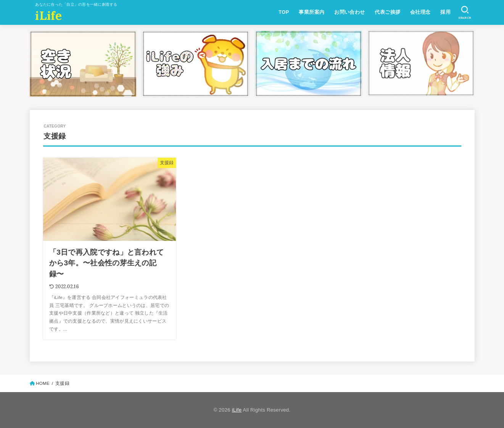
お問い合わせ (349, 12)
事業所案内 (312, 12)
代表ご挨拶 (387, 12)
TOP (284, 12)
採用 (445, 12)
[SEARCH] (465, 13)
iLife (48, 16)
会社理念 (420, 12)
